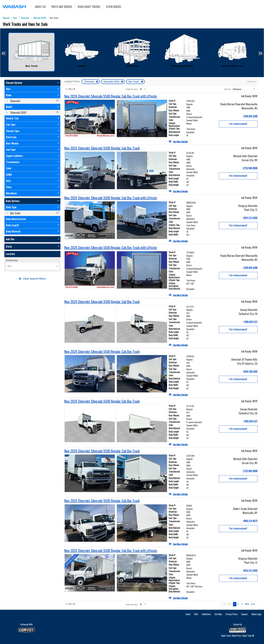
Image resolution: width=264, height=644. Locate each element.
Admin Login (257, 614)
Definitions (206, 614)
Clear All (252, 82)
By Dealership (12, 260)
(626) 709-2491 (250, 371)
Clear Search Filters (32, 279)
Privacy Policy (232, 614)
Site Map (218, 614)
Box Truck (134, 82)
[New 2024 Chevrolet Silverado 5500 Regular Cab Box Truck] (102, 148)
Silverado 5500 (112, 82)
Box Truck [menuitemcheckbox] (15, 213)
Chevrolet (89, 82)
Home (188, 614)
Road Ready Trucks (89, 7)
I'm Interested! (238, 124)
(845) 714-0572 (250, 521)
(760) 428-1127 (251, 322)
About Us (40, 7)
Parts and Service (62, 7)
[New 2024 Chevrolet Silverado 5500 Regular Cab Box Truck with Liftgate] (111, 96)
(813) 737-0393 (250, 218)
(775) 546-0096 (250, 168)
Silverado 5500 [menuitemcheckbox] (18, 113)
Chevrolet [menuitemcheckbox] (15, 101)
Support (244, 614)
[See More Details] (178, 142)
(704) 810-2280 (250, 116)
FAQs (196, 614)
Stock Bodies (113, 7)
